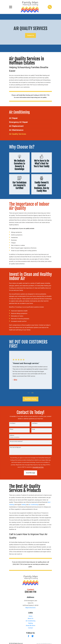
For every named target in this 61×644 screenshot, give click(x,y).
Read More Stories (31, 399)
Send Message (31, 473)
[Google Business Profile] (33, 636)
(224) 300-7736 (30, 592)
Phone (12, 429)
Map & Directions (30, 608)
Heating (30, 623)
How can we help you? (15, 447)
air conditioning (33, 505)
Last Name (35, 423)
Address (12, 435)
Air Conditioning (31, 621)
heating (24, 505)
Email (33, 429)
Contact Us (30, 35)
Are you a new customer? (16, 441)
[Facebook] (28, 636)
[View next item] (32, 393)
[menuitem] (30, 118)
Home (31, 616)
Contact (30, 628)
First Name (13, 423)
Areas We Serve (31, 626)
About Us (30, 619)
